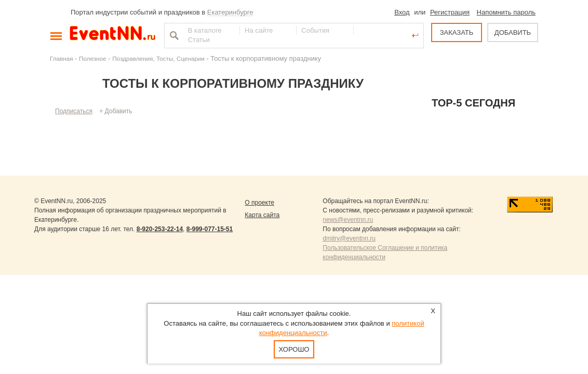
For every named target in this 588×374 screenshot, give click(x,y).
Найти (173, 35)
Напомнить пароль (506, 12)
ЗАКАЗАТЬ (457, 32)
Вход (402, 12)
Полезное (93, 58)
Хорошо (294, 349)
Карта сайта (262, 215)
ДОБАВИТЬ (513, 32)
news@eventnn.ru (348, 220)
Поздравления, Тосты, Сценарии (158, 58)
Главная (61, 58)
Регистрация (450, 12)
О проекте (259, 203)
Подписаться (74, 111)
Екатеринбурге (230, 12)
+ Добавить (116, 111)
